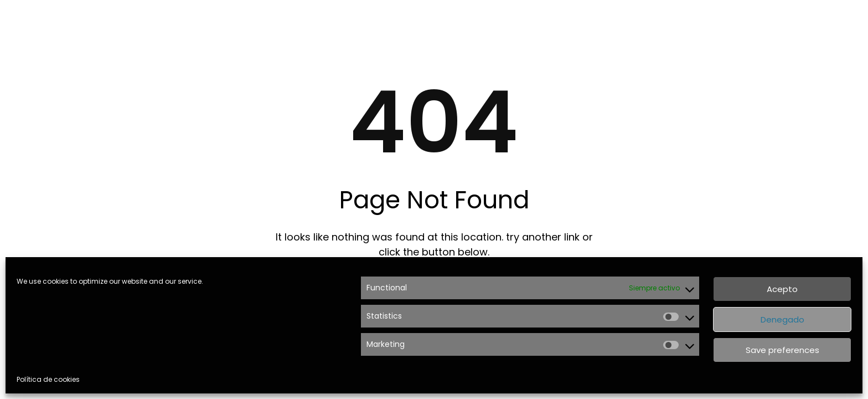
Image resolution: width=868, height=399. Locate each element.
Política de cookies (48, 379)
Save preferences (782, 350)
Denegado (782, 319)
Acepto (782, 289)
